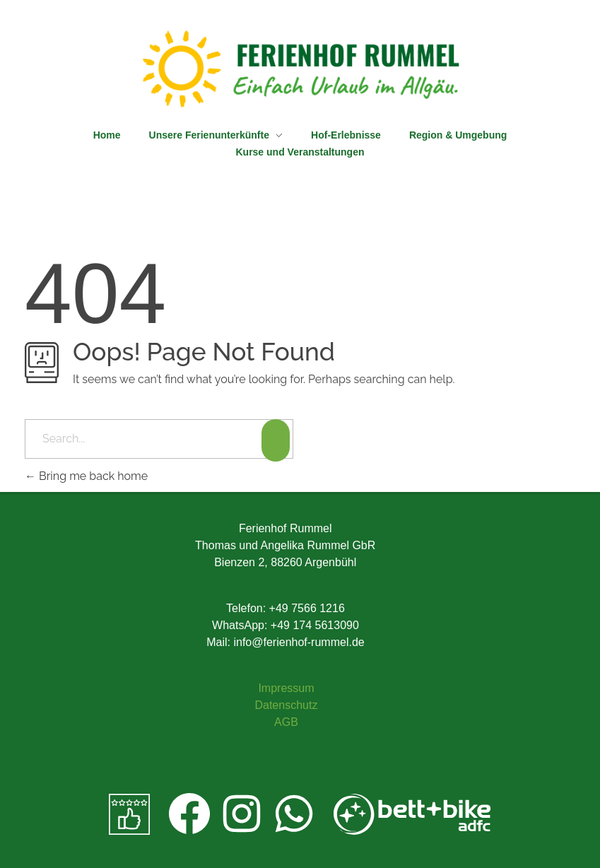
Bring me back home (86, 476)
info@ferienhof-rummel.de (299, 642)
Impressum (286, 688)
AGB (286, 722)
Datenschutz (286, 705)
